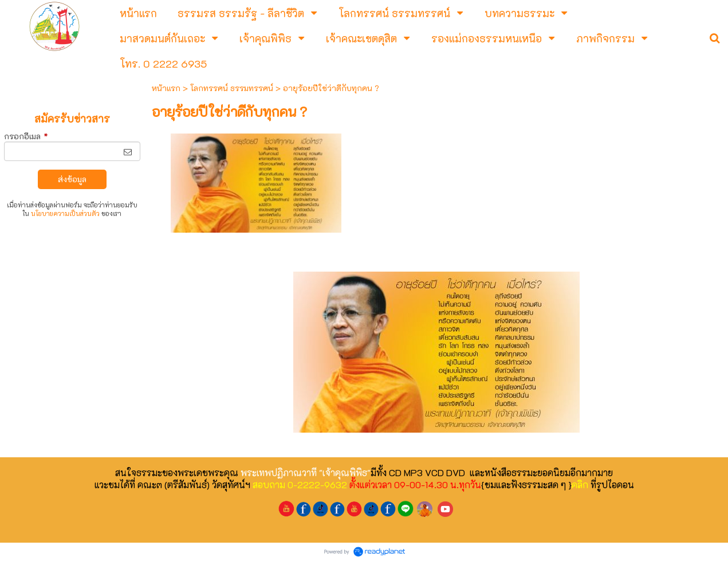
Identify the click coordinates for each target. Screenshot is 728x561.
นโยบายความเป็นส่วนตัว (65, 213)
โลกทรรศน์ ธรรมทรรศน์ (232, 88)
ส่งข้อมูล (72, 179)
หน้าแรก (166, 88)
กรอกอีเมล (26, 136)
